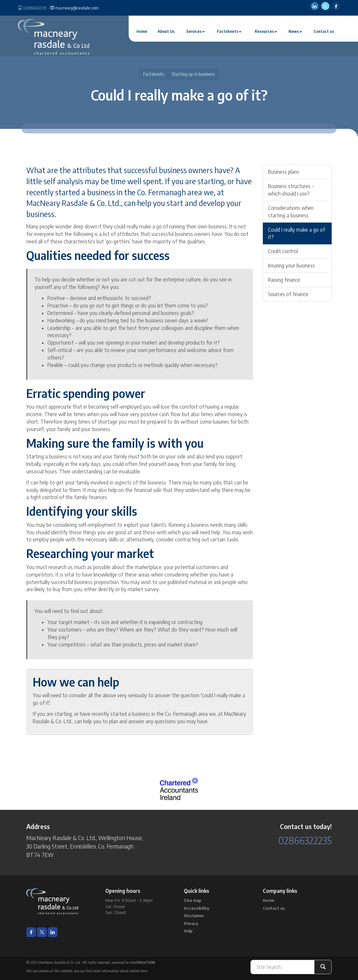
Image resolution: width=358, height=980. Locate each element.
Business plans (284, 172)
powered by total (133, 962)
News (295, 31)
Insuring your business (291, 265)
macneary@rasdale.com (77, 8)
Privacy (191, 923)
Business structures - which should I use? (291, 190)
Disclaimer (194, 916)
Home (142, 31)
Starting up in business (193, 74)
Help (188, 931)
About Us (166, 31)
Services (195, 31)
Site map (193, 900)
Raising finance (284, 280)
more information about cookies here (120, 971)
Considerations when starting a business (291, 212)
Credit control (283, 251)
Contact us (324, 31)
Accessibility (197, 908)
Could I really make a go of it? (296, 233)
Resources (266, 31)
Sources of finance (288, 294)
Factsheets (229, 31)
